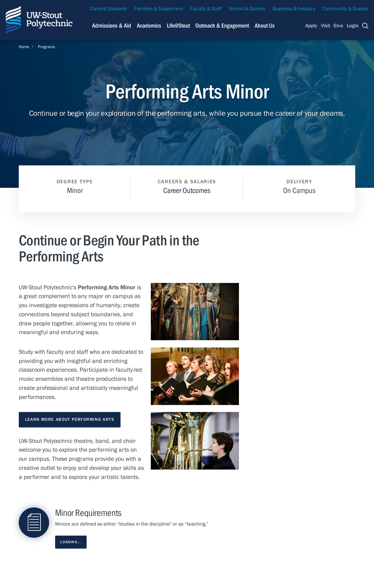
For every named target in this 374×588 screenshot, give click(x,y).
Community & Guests (345, 9)
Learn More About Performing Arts (70, 420)
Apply (311, 26)
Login (353, 26)
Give (338, 26)
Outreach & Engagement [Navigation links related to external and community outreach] (222, 26)
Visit (326, 26)
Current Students (108, 9)
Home (24, 47)
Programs (46, 47)
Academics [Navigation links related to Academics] (149, 26)
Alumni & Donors (247, 9)
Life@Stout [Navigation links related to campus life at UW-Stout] (178, 26)
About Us (265, 26)
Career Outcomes (187, 191)
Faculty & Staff (206, 9)
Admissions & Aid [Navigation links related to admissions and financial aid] (112, 26)
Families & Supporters (159, 9)
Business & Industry (294, 9)
